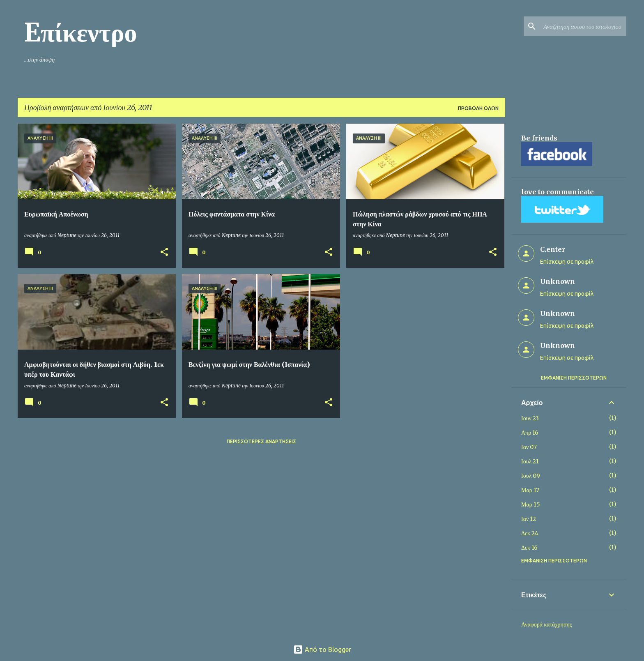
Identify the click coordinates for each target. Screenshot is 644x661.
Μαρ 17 (530, 490)
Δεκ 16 (529, 548)
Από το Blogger (322, 649)
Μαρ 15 (531, 504)
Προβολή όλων (478, 108)
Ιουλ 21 (530, 461)
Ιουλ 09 (531, 476)
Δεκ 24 (530, 533)
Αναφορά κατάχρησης (546, 624)
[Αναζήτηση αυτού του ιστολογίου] (583, 26)
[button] (164, 252)
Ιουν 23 (530, 418)
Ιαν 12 (529, 519)
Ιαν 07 (529, 447)
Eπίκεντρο (81, 32)
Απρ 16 (530, 433)
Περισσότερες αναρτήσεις (261, 441)
